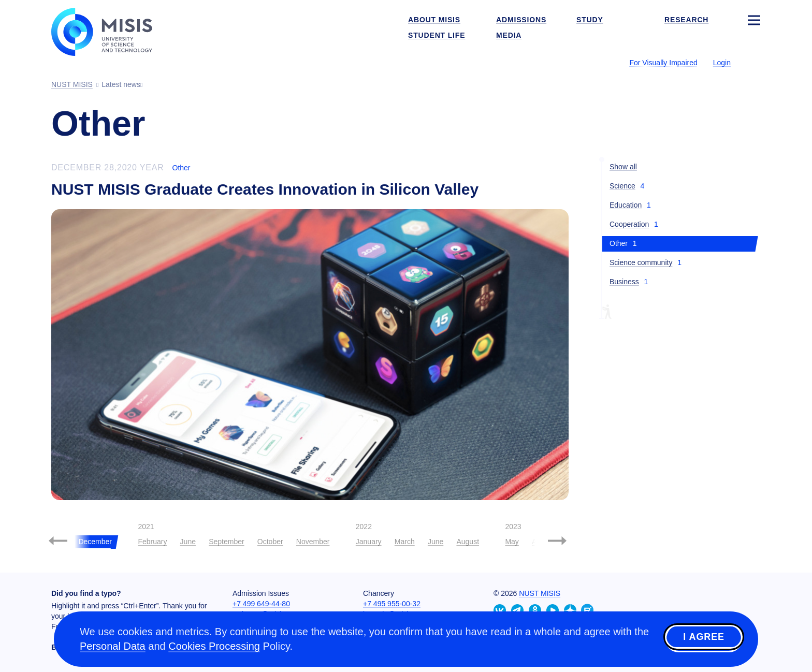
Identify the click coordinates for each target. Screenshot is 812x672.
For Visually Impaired (663, 63)
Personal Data (113, 646)
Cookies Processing (214, 646)
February (152, 542)
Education (626, 205)
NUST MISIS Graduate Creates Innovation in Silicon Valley (265, 189)
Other (182, 168)
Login (722, 63)
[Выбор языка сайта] (753, 62)
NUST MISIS (540, 593)
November (313, 542)
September (226, 542)
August (468, 542)
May (512, 542)
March (405, 542)
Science (622, 186)
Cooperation (629, 224)
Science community (641, 262)
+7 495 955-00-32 (392, 604)
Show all (623, 167)
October (270, 542)
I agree (704, 637)
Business (624, 282)
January (369, 542)
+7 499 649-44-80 (261, 604)
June (188, 542)
